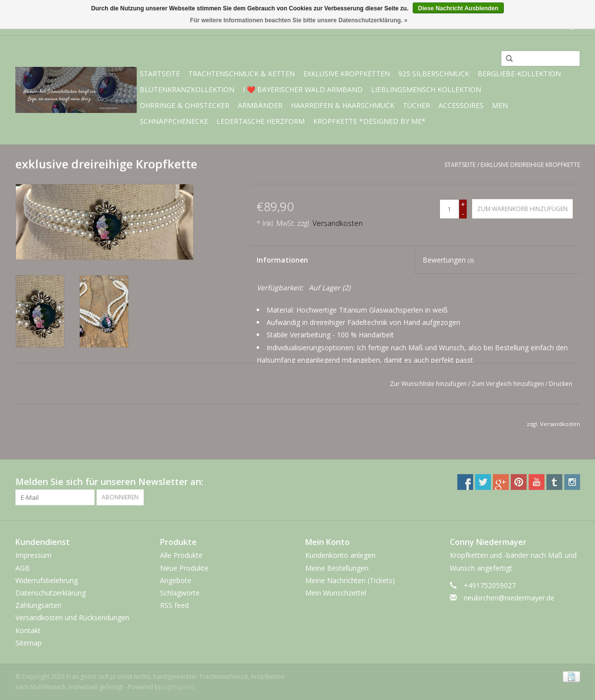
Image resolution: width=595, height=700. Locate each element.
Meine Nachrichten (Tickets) (350, 580)
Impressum (33, 555)
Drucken (561, 384)
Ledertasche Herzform (261, 121)
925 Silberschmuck (434, 74)
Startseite (160, 74)
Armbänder (260, 105)
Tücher (416, 105)
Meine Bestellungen (337, 568)
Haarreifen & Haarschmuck (343, 105)
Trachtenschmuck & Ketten (242, 74)
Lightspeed (179, 687)
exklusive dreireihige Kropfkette (530, 165)
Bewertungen (448, 260)
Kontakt (28, 630)
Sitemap (28, 643)
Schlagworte (180, 593)
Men (500, 105)
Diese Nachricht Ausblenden (458, 8)
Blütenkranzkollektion (187, 89)
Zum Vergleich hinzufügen (509, 384)
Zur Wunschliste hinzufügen (428, 384)
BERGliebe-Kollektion (519, 74)
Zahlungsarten (38, 605)
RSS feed (174, 605)
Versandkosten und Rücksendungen (72, 618)
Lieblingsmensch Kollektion (426, 89)
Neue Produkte (184, 568)
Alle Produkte (181, 555)
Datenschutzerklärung (51, 593)
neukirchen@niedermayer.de (509, 598)
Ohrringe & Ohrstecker (185, 105)
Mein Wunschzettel (336, 593)
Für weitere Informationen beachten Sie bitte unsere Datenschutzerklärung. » (299, 20)
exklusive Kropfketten (347, 74)
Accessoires (461, 105)
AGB (23, 568)
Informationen (282, 260)
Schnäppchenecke (174, 121)
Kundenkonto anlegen (340, 555)
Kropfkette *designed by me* (369, 121)
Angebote (176, 580)
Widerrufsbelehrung (47, 580)
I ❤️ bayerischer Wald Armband (303, 89)
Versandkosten (338, 223)
